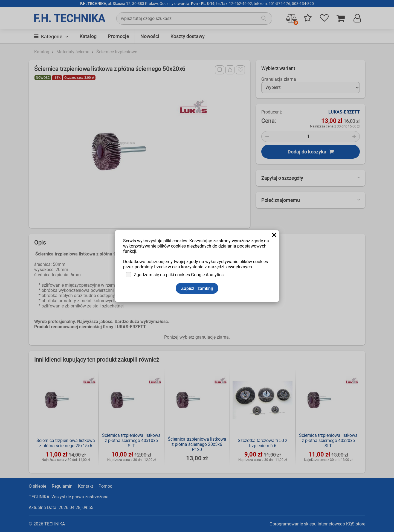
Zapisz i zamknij (197, 288)
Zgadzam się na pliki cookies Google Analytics (179, 275)
